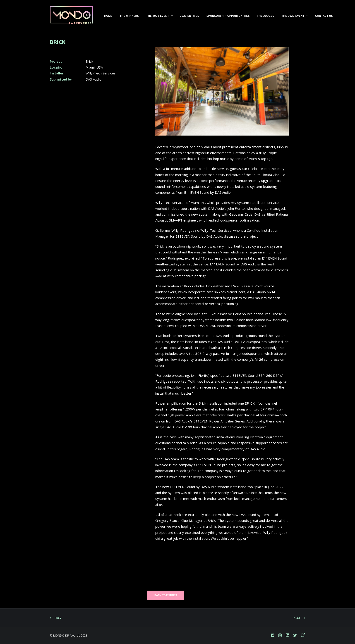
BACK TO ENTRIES (166, 595)
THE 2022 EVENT (295, 16)
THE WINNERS (129, 16)
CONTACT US (326, 16)
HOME (108, 16)
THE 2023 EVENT (160, 16)
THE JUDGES (266, 16)
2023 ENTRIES (189, 16)
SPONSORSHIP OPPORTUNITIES (228, 16)
